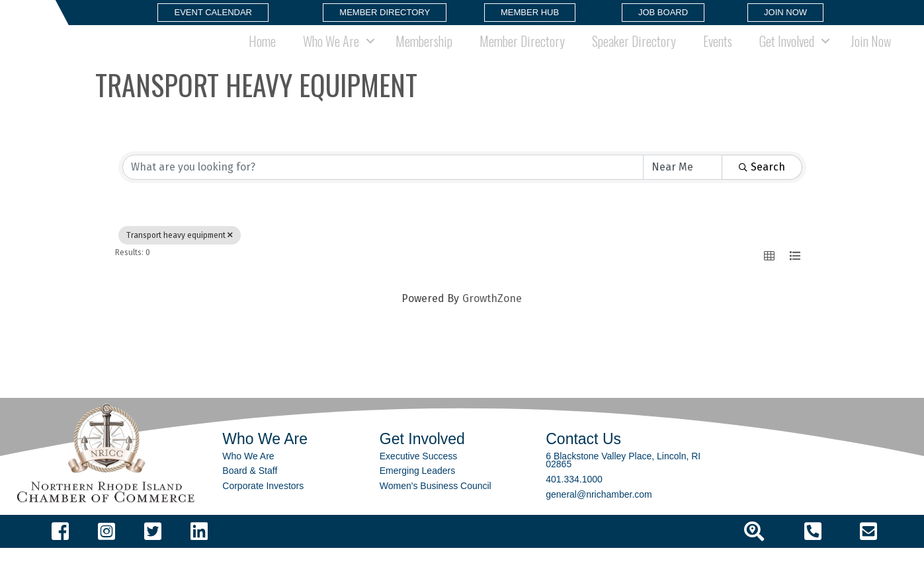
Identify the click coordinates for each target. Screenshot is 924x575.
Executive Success (419, 483)
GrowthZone (492, 326)
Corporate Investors (263, 513)
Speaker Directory (634, 54)
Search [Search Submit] (762, 194)
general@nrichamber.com (599, 521)
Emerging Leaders (417, 498)
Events (718, 54)
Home (262, 54)
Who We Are (331, 54)
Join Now (871, 54)
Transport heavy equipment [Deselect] (180, 262)
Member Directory (522, 54)
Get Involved (787, 54)
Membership (424, 54)
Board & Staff (250, 498)
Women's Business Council (436, 513)
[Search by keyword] (383, 194)
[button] (213, 13)
